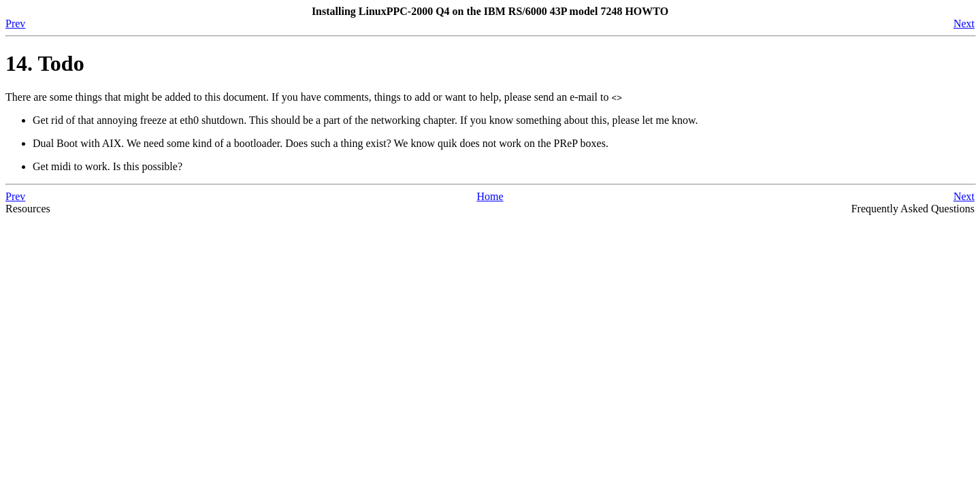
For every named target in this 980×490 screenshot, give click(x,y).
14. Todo (45, 63)
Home (490, 196)
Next (964, 23)
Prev (15, 23)
